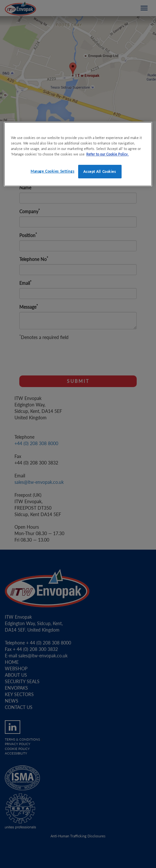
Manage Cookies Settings (52, 171)
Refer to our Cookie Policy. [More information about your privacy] (107, 154)
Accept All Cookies (100, 171)
